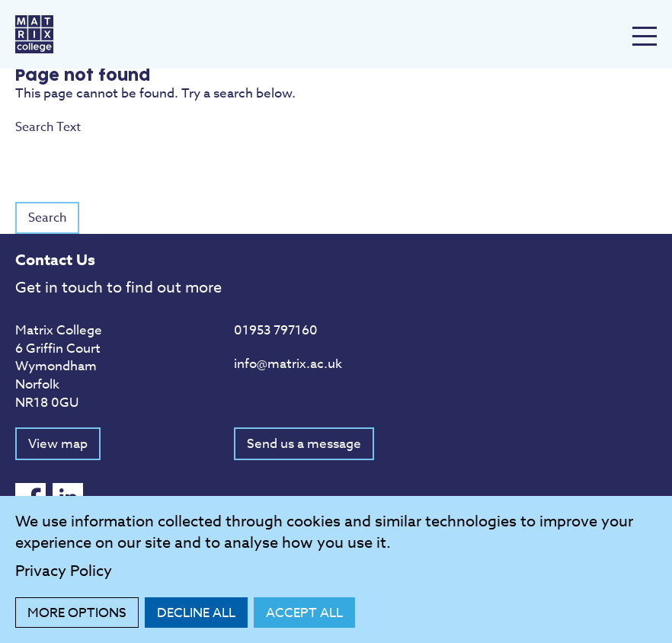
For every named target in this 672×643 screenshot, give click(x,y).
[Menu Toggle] (645, 36)
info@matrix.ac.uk (288, 364)
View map (58, 444)
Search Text (336, 144)
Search (47, 218)
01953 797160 (276, 330)
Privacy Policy (64, 571)
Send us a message (304, 444)
